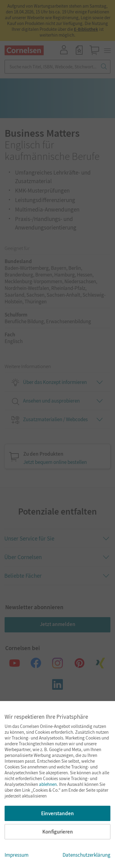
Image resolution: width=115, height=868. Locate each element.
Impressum (17, 855)
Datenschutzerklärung (86, 855)
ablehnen (48, 784)
